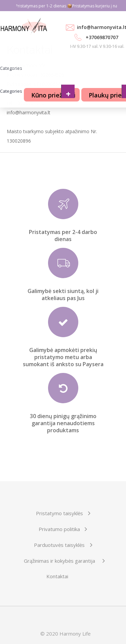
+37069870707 (102, 37)
